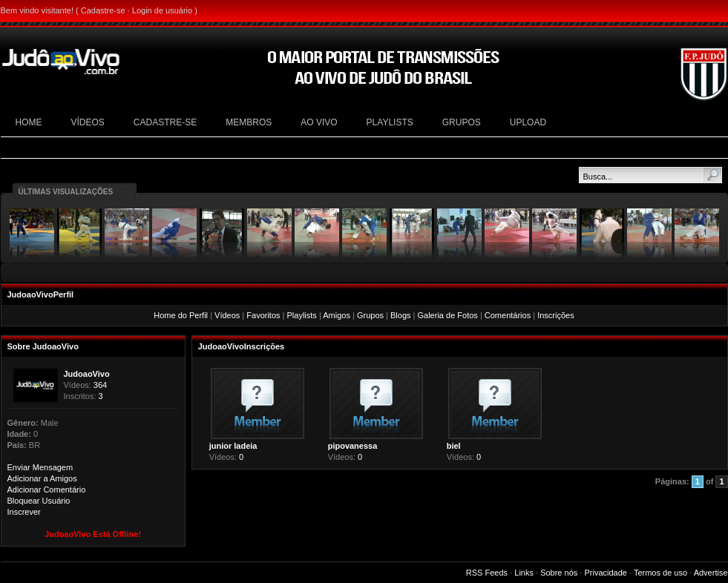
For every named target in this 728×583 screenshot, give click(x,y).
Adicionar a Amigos (42, 478)
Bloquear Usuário (39, 501)
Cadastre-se (103, 10)
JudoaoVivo (87, 374)
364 (100, 385)
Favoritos (263, 315)
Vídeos (227, 315)
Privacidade (605, 573)
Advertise (711, 573)
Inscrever (24, 512)
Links (524, 573)
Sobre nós (559, 573)
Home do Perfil (181, 315)
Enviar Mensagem (40, 467)
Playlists (302, 315)
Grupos (370, 315)
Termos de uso (660, 573)
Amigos (337, 315)
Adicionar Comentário (47, 490)
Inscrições (556, 315)
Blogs (401, 315)
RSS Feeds (487, 573)
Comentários (508, 315)
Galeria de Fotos (448, 315)
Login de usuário (162, 10)
